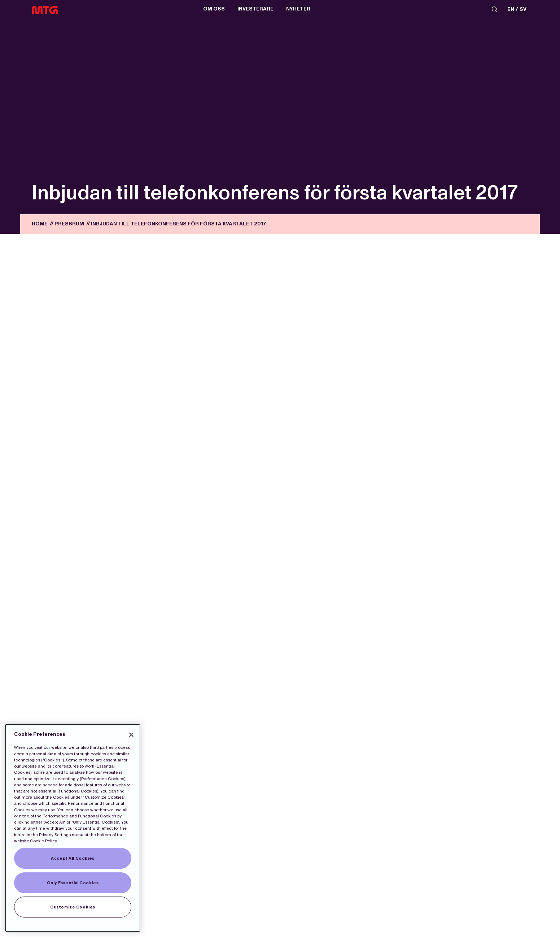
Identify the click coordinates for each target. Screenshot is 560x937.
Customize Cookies (73, 907)
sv (523, 10)
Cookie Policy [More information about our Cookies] (43, 841)
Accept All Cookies (73, 858)
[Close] (131, 735)
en (511, 10)
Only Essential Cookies (73, 883)
